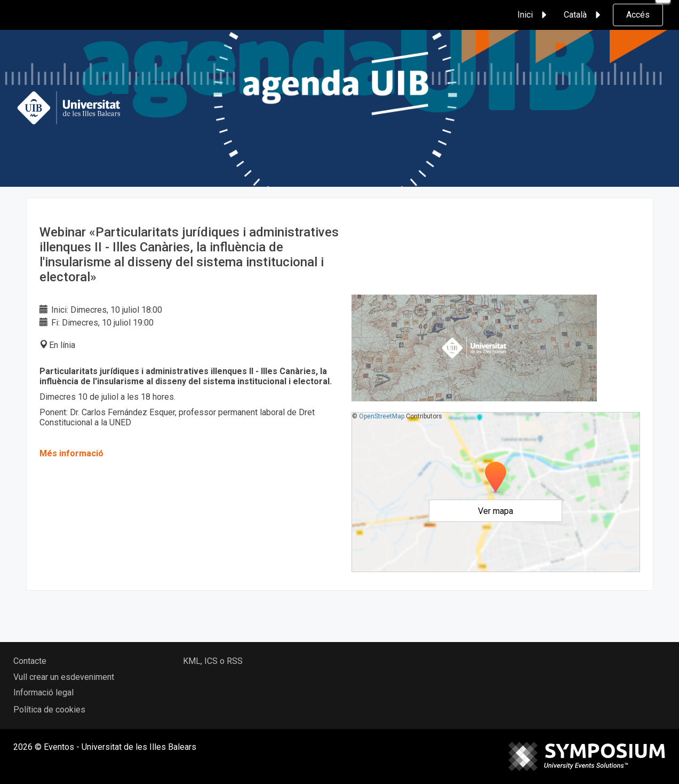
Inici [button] (534, 15)
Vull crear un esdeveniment (64, 677)
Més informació (71, 453)
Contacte (30, 661)
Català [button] (584, 15)
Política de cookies (49, 710)
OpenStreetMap (382, 416)
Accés (638, 15)
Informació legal (43, 692)
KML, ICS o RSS (213, 661)
